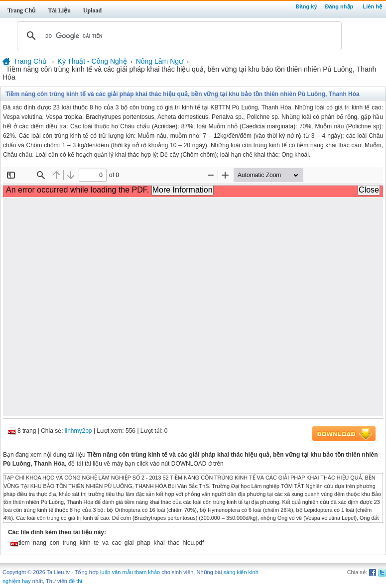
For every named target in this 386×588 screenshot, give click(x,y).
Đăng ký (307, 6)
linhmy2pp (78, 431)
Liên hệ (373, 6)
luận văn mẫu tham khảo (130, 572)
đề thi (75, 581)
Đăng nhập (339, 6)
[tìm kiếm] (178, 36)
